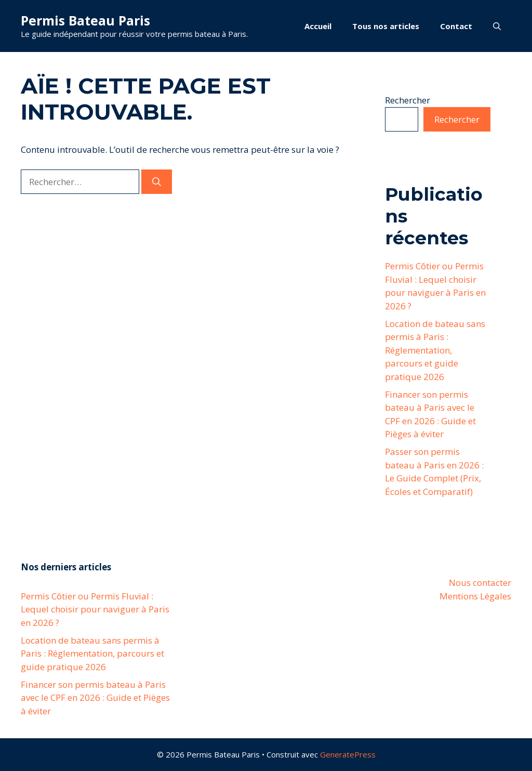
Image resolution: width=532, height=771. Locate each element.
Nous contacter (480, 583)
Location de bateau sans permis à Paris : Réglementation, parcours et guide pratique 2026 (435, 350)
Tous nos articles (386, 26)
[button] (497, 26)
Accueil (318, 26)
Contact (456, 26)
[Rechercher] (157, 182)
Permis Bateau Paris (85, 20)
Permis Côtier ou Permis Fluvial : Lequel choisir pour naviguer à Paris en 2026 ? (95, 609)
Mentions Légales (475, 596)
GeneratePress (348, 754)
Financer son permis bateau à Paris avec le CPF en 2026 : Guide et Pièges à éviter (95, 698)
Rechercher (408, 100)
